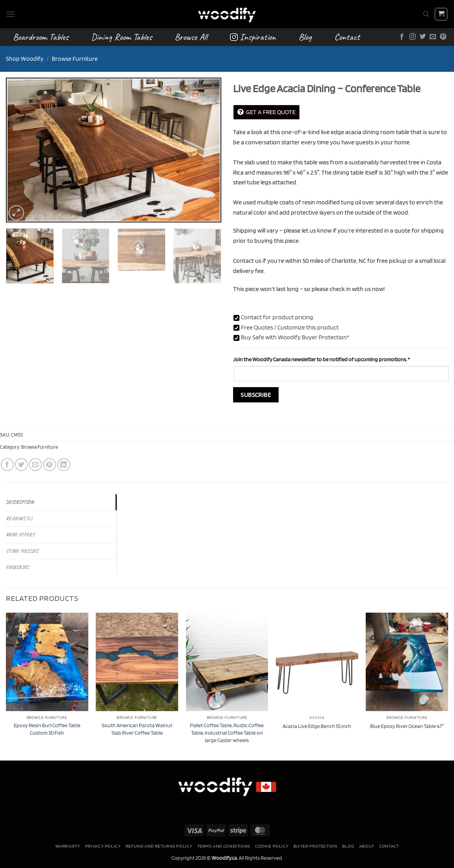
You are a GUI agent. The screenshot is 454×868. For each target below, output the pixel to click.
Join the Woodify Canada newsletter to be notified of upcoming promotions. (321, 359)
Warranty (68, 846)
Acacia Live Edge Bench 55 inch (317, 726)
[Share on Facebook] (7, 465)
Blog (305, 37)
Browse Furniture (75, 59)
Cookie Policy (272, 846)
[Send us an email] (433, 37)
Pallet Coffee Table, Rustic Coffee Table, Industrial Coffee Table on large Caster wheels (227, 732)
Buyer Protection (315, 846)
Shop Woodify (25, 59)
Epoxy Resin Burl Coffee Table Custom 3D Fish (47, 729)
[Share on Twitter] (21, 465)
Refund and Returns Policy (159, 846)
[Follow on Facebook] (402, 37)
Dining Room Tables (121, 37)
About (367, 846)
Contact (347, 37)
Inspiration (253, 37)
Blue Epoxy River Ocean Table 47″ (407, 726)
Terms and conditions (224, 846)
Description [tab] (20, 502)
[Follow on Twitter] (423, 37)
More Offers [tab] (20, 535)
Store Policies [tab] (22, 551)
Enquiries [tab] (17, 567)
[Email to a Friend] (36, 465)
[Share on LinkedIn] (64, 465)
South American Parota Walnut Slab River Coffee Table (137, 729)
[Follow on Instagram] (412, 37)
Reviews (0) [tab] (19, 519)
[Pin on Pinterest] (50, 465)
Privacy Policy (103, 846)
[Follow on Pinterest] (443, 37)
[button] (11, 14)
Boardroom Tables (41, 37)
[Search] (426, 14)
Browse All (191, 37)
